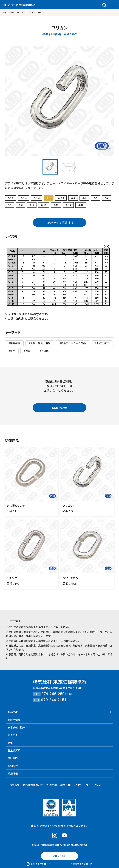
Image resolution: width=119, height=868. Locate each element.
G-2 (49, 198)
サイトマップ (93, 785)
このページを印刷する (59, 223)
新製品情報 (14, 720)
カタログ (13, 735)
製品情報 (13, 712)
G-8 (21, 205)
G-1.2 (10, 198)
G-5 (95, 198)
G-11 (56, 205)
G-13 (68, 205)
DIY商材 (78, 785)
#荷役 (12, 351)
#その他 (44, 351)
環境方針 (65, 785)
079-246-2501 (54, 694)
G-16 (81, 205)
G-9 (32, 205)
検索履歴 (15, 785)
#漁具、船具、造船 (40, 343)
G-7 (9, 205)
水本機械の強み (16, 727)
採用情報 (13, 773)
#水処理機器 (102, 343)
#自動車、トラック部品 (73, 343)
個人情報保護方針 (33, 785)
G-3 (73, 198)
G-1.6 (37, 198)
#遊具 (27, 351)
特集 (10, 743)
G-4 (84, 198)
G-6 (107, 198)
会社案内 (13, 758)
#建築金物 (14, 343)
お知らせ (13, 766)
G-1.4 (24, 198)
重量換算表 (14, 750)
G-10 (44, 205)
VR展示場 (52, 785)
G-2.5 (61, 198)
